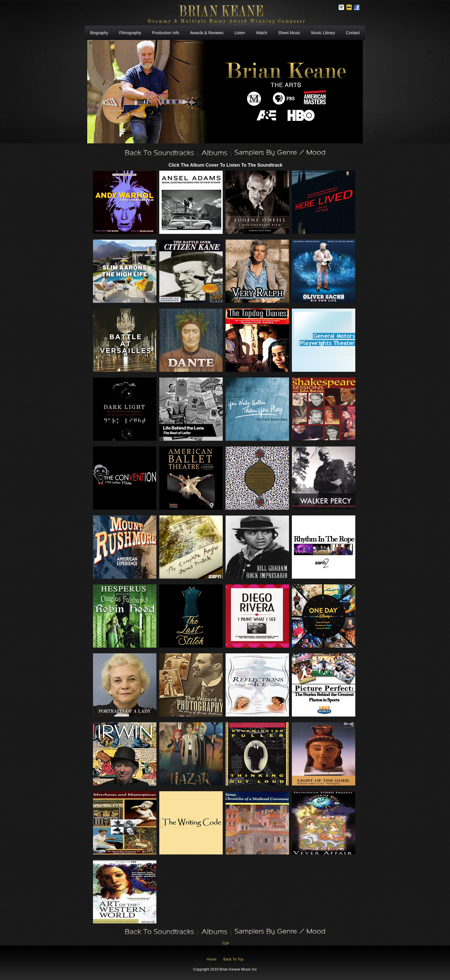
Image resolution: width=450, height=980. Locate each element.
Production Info (166, 33)
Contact (353, 33)
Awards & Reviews (207, 33)
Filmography (130, 33)
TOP (225, 944)
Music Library (323, 33)
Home (212, 959)
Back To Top (233, 959)
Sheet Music (289, 33)
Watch (262, 33)
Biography (99, 33)
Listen (240, 33)
